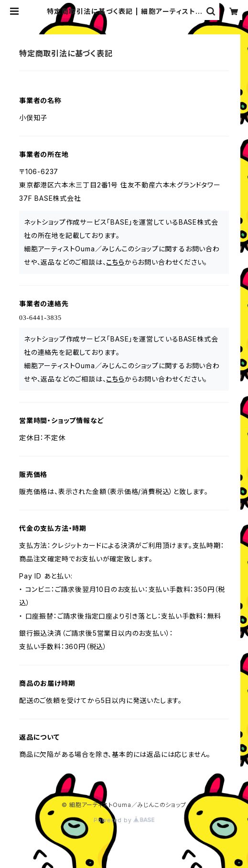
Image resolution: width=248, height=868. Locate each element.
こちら (115, 262)
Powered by (124, 820)
